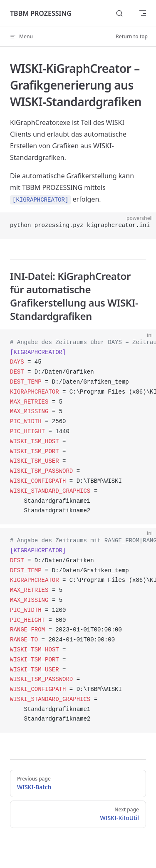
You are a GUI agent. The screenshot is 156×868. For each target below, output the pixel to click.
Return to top (132, 36)
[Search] (119, 14)
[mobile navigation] (143, 13)
